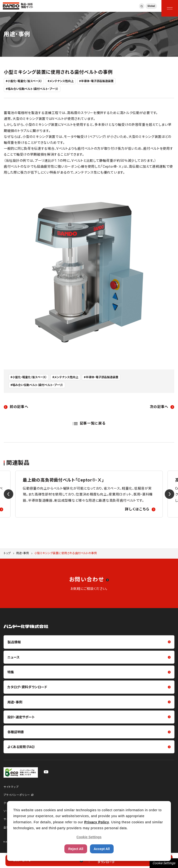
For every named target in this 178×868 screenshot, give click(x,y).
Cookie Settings (164, 863)
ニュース (13, 657)
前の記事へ (19, 407)
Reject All (76, 849)
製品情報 (14, 642)
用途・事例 (22, 553)
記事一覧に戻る (93, 423)
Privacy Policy (97, 822)
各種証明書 (16, 732)
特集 (11, 672)
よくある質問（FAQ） (21, 747)
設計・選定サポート (21, 717)
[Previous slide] (9, 494)
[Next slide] (169, 494)
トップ (7, 553)
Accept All (102, 849)
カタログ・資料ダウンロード (27, 687)
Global (151, 6)
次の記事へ (159, 407)
